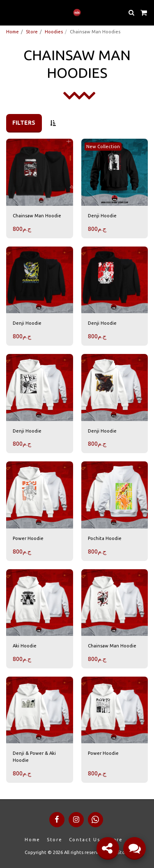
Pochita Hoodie (105, 538)
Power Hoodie (28, 538)
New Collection (103, 147)
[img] (40, 172)
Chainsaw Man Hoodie (37, 216)
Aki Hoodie (25, 646)
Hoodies (54, 32)
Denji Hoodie (102, 216)
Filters (24, 123)
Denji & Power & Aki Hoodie (34, 757)
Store (32, 32)
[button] (9, 12)
